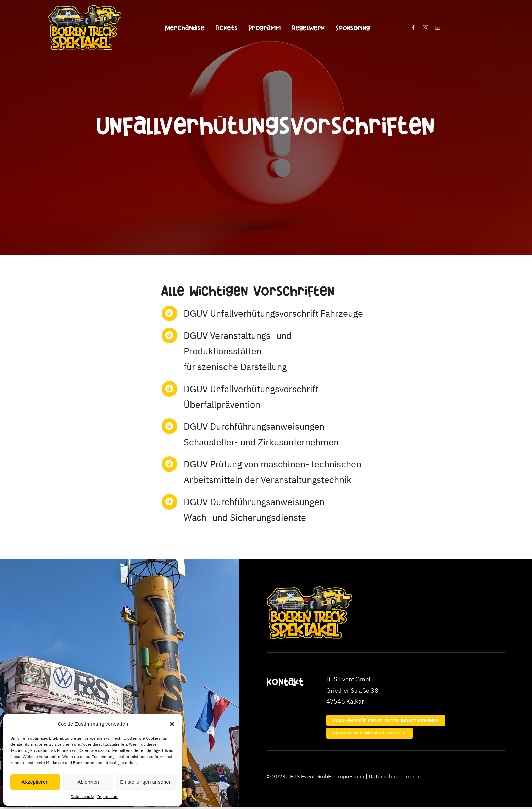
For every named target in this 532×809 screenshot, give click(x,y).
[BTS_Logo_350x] (85, 8)
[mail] (438, 28)
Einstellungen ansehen (146, 782)
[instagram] (426, 28)
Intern (412, 776)
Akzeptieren (35, 782)
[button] (172, 724)
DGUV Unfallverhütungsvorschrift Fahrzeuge (273, 313)
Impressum (108, 797)
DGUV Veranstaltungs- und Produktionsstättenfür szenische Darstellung (238, 351)
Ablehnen (88, 782)
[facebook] (413, 28)
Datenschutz (82, 797)
